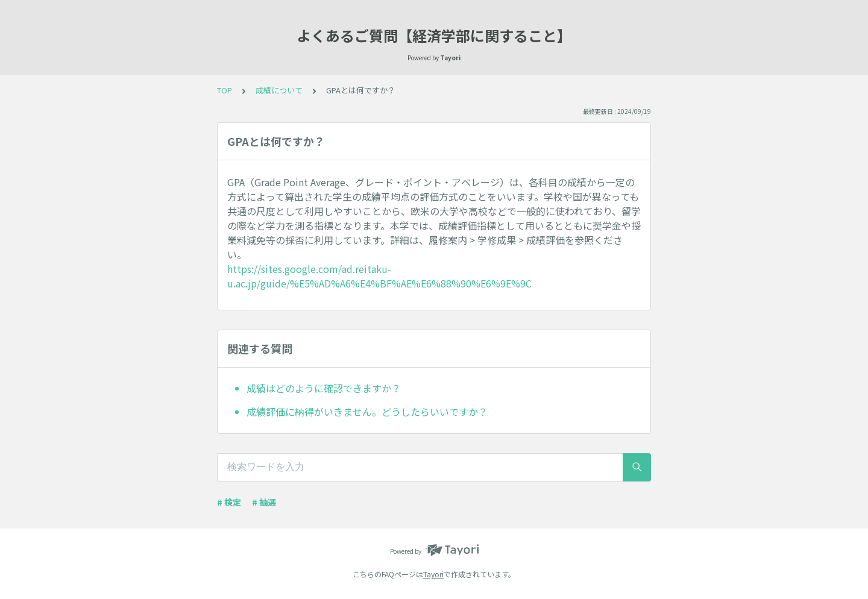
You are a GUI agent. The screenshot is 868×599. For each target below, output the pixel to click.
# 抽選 (264, 502)
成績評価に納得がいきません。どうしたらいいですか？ (367, 412)
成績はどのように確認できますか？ (324, 388)
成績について (279, 90)
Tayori (433, 574)
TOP (225, 90)
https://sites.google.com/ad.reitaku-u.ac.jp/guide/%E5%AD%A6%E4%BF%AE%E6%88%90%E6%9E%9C (379, 276)
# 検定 (229, 502)
